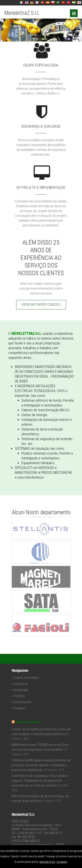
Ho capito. (62, 862)
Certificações (23, 702)
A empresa (21, 684)
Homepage (21, 690)
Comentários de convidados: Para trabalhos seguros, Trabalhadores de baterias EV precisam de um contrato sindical (40, 781)
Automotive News (28, 722)
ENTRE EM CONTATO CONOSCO (41, 305)
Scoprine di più (47, 862)
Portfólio (19, 696)
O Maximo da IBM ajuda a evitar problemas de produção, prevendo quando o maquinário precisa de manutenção (41, 765)
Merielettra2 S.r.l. (22, 13)
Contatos (19, 708)
